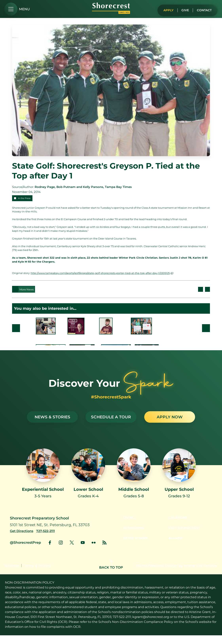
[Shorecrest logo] (111, 13)
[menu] (17, 9)
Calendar (179, 526)
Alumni (176, 548)
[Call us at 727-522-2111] (48, 540)
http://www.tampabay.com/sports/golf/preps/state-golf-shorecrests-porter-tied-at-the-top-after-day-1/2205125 (100, 273)
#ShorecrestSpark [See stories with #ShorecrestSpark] (111, 397)
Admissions (131, 537)
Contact (203, 9)
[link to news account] (104, 551)
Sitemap (12, 574)
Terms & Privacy (37, 574)
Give (183, 9)
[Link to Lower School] (88, 475)
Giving (126, 526)
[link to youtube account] (83, 551)
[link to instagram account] (61, 551)
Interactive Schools (200, 574)
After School (134, 548)
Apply (166, 9)
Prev (16, 328)
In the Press (24, 198)
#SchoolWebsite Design (156, 574)
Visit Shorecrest (186, 537)
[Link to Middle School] (134, 475)
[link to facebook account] (50, 551)
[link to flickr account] (94, 551)
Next (206, 328)
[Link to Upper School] (179, 475)
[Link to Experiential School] (43, 478)
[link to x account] (72, 551)
